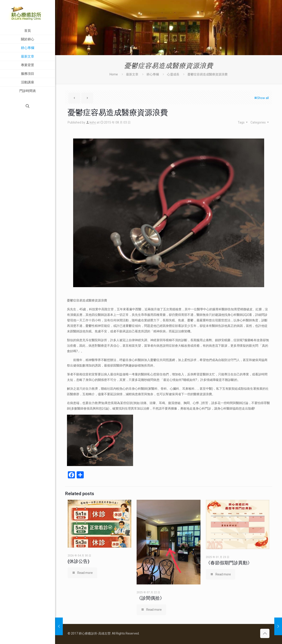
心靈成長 (173, 74)
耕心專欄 (153, 74)
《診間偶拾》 (150, 598)
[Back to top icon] (265, 633)
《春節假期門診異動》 (229, 563)
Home (114, 74)
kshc (93, 122)
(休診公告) (79, 561)
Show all (261, 98)
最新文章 (132, 74)
